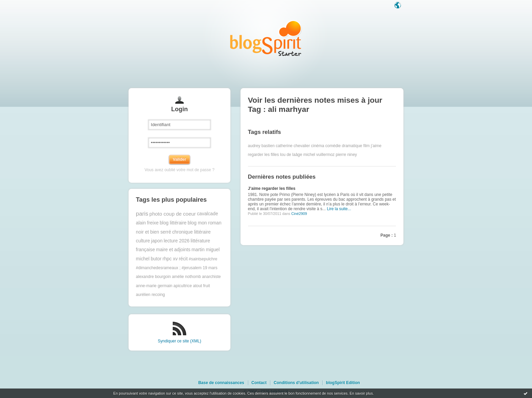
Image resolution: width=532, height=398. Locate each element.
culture (143, 241)
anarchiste (211, 277)
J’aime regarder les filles (272, 188)
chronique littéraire (191, 232)
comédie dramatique (344, 146)
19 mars (210, 268)
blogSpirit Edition (343, 383)
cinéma (318, 146)
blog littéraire (173, 223)
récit (183, 259)
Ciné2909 (299, 214)
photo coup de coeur (173, 214)
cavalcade (207, 214)
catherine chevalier (293, 146)
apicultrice (183, 286)
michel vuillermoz (319, 155)
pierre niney (346, 155)
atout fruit (202, 286)
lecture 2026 (176, 241)
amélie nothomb (186, 277)
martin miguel (206, 250)
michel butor (149, 259)
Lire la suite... (339, 209)
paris (142, 214)
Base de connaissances (221, 383)
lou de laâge (291, 155)
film (367, 146)
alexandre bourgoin (154, 277)
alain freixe (147, 223)
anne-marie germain (154, 286)
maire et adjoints (173, 250)
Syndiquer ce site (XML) (179, 341)
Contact (259, 383)
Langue (398, 6)
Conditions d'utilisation (296, 383)
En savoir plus (361, 393)
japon (157, 241)
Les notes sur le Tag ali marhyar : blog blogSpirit (266, 38)
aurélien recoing (150, 295)
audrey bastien (261, 146)
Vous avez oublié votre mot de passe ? (179, 170)
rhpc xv (170, 259)
